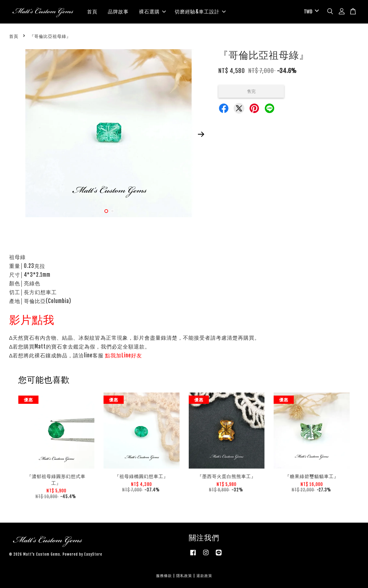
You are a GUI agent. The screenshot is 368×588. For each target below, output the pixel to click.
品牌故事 (118, 12)
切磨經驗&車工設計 (200, 12)
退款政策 (204, 576)
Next (201, 134)
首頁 (92, 12)
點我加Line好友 (124, 355)
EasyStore (93, 554)
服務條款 (164, 576)
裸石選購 (152, 12)
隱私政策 (184, 576)
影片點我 (32, 320)
